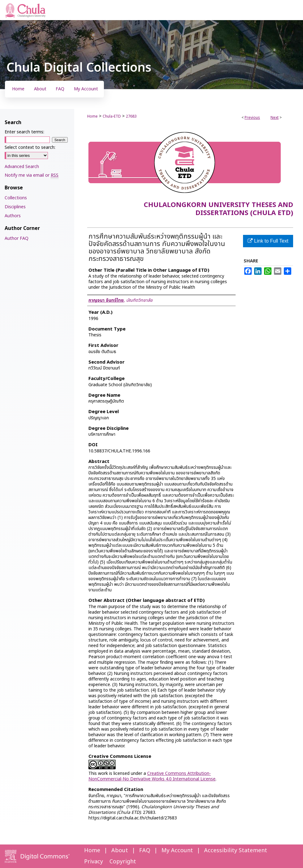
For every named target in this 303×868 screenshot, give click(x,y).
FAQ (145, 851)
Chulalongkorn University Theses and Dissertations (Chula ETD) (218, 209)
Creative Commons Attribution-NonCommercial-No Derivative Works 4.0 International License (152, 776)
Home (92, 116)
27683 (131, 116)
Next (275, 118)
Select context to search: (30, 147)
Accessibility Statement (236, 851)
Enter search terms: (24, 132)
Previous (252, 118)
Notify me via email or (32, 175)
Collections (16, 198)
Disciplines (15, 207)
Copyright (123, 862)
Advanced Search (22, 167)
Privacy (94, 862)
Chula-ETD (112, 116)
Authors (13, 216)
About (120, 851)
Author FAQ (17, 238)
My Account (177, 851)
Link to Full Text (268, 241)
